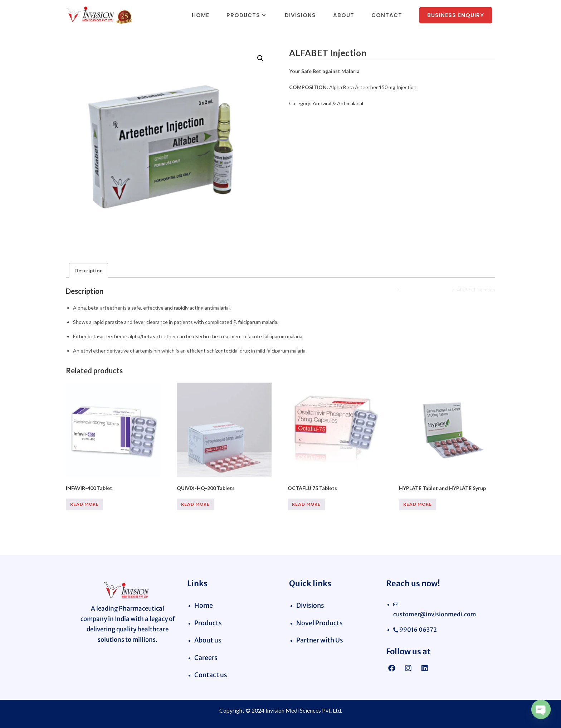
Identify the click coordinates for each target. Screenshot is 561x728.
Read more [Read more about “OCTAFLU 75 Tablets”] (306, 504)
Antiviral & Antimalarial (338, 103)
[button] (260, 58)
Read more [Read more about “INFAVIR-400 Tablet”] (84, 504)
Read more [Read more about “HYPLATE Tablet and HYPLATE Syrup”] (418, 504)
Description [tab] (89, 270)
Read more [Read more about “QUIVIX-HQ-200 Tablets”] (195, 504)
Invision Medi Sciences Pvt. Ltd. (304, 710)
